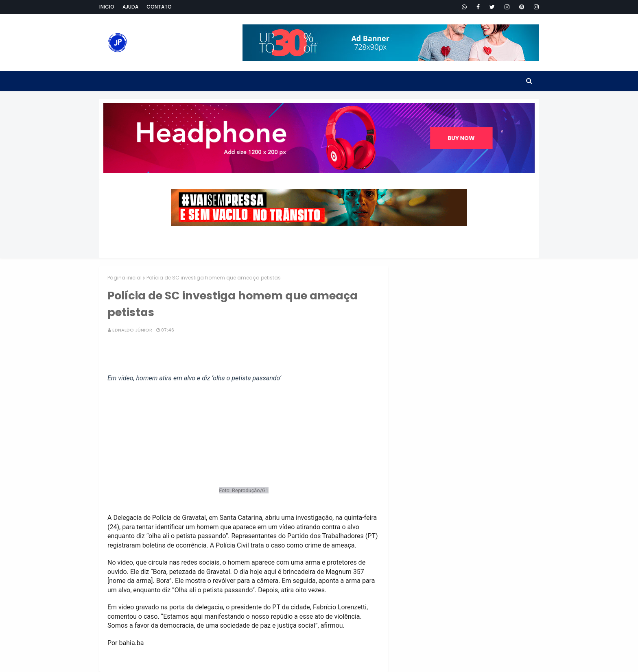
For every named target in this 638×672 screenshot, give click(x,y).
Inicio (107, 7)
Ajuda (130, 7)
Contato (159, 7)
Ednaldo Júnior (132, 330)
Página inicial (125, 278)
